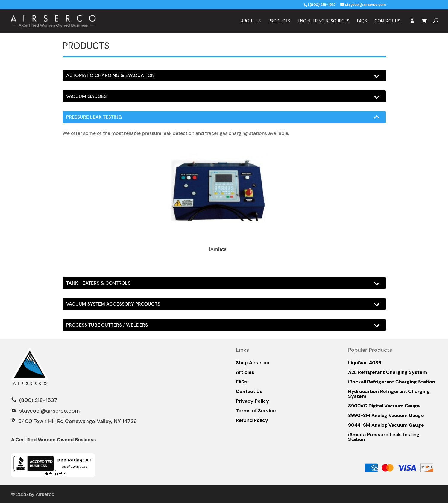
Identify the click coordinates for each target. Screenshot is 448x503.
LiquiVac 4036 (365, 363)
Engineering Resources (324, 21)
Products (279, 21)
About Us (251, 21)
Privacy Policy (252, 401)
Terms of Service (256, 411)
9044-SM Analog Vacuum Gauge (386, 425)
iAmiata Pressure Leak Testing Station (384, 437)
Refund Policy (252, 420)
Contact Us (387, 21)
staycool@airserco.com (49, 411)
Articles (245, 372)
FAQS (362, 21)
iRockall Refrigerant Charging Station (392, 382)
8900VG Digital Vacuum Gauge (384, 406)
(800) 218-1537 (37, 400)
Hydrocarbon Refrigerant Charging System (389, 394)
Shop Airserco (253, 363)
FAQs (242, 382)
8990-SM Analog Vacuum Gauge (386, 416)
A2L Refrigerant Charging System (388, 372)
